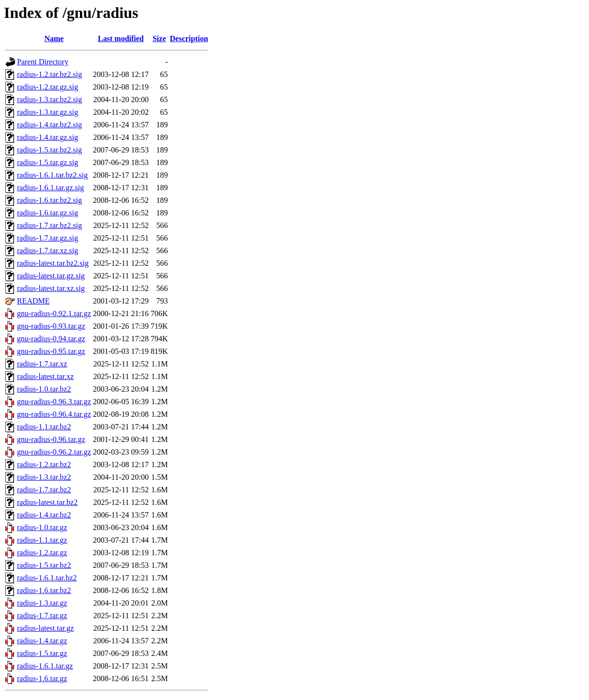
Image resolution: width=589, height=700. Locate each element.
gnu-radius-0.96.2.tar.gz (54, 452)
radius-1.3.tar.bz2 (44, 477)
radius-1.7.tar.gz (42, 616)
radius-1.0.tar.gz (42, 527)
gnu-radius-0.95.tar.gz (51, 351)
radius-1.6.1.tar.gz (45, 666)
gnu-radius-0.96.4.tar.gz (54, 414)
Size (159, 38)
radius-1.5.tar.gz (42, 653)
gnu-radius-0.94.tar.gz (51, 339)
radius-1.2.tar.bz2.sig (49, 74)
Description (189, 38)
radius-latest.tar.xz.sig (51, 288)
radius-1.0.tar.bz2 (44, 389)
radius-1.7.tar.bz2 (44, 490)
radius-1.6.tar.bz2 (44, 590)
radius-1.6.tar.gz (42, 678)
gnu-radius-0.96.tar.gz (51, 439)
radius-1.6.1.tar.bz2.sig (52, 175)
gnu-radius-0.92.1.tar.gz (54, 313)
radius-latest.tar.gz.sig (51, 276)
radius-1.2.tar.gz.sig (47, 87)
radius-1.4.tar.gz (42, 641)
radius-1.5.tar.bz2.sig (49, 150)
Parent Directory (43, 62)
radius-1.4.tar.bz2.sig (49, 125)
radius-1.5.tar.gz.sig (47, 162)
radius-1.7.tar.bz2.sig (49, 225)
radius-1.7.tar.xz (42, 364)
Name (54, 38)
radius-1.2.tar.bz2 (44, 464)
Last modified (121, 38)
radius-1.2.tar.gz (42, 553)
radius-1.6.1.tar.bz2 (47, 578)
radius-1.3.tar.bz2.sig (49, 99)
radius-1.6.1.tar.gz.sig (50, 188)
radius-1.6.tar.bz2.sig (49, 200)
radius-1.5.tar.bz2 (44, 565)
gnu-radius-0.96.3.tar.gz (54, 402)
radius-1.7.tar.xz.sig (47, 251)
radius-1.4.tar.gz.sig (47, 137)
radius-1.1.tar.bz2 (44, 427)
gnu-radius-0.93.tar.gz (51, 326)
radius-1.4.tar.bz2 (44, 515)
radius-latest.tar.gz (45, 628)
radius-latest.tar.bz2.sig (53, 263)
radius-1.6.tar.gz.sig (47, 213)
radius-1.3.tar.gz (42, 603)
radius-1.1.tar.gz (42, 540)
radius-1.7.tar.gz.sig (47, 238)
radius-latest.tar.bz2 (47, 502)
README (33, 301)
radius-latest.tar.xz (45, 376)
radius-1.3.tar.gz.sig (47, 112)
